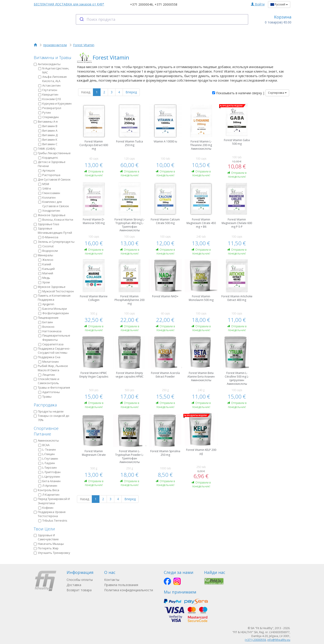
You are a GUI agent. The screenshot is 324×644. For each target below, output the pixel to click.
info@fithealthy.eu (279, 640)
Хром (44, 282)
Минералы (43, 255)
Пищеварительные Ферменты (54, 338)
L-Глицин (46, 454)
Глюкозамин (49, 193)
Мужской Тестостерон (56, 291)
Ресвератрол (50, 108)
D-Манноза (48, 237)
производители (55, 45)
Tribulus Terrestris (53, 520)
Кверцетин (48, 94)
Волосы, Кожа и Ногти (56, 220)
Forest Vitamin (84, 45)
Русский (279, 4)
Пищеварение (46, 318)
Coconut (46, 246)
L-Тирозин (47, 468)
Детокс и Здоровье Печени (50, 164)
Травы (45, 396)
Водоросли (48, 251)
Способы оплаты (80, 580)
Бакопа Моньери (53, 309)
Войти (258, 4)
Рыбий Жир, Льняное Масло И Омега (51, 368)
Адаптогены (49, 392)
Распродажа (45, 405)
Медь (44, 278)
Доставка (74, 585)
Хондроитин (49, 211)
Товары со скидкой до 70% (52, 418)
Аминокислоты (46, 440)
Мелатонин (48, 362)
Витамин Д (48, 135)
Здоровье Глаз (46, 224)
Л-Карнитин (49, 495)
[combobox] (162, 19)
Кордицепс (48, 158)
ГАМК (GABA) (44, 149)
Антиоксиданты (47, 64)
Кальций (46, 269)
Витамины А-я (46, 121)
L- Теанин (47, 449)
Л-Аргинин (48, 486)
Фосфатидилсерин (54, 313)
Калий (45, 264)
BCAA (44, 445)
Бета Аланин (49, 481)
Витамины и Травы (53, 57)
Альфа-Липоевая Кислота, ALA (52, 79)
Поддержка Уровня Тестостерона (50, 514)
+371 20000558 (166, 4)
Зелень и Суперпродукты (54, 242)
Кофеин (46, 508)
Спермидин (48, 117)
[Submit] (81, 19)
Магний (46, 273)
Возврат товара (79, 590)
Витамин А (48, 131)
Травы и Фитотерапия (52, 387)
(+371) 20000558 (255, 640)
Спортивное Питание (46, 431)
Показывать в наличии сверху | (238, 93)
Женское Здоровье (50, 215)
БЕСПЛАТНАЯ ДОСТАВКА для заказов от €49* (69, 4)
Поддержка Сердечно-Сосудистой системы (52, 351)
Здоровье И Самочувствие (46, 537)
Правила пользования (121, 585)
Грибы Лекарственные (52, 153)
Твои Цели (44, 529)
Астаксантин (49, 85)
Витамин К (48, 140)
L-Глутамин (48, 458)
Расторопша (49, 175)
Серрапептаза (51, 344)
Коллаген (47, 197)
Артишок (47, 170)
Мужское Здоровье (50, 287)
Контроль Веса (46, 490)
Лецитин (47, 375)
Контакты (112, 580)
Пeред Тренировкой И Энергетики (52, 501)
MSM (44, 184)
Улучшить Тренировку (52, 553)
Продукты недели (49, 411)
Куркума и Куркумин (55, 103)
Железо (46, 260)
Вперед (131, 92)
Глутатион (48, 90)
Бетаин (46, 322)
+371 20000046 (141, 4)
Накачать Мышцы (49, 544)
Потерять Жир (46, 548)
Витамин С (48, 144)
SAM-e (45, 188)
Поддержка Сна (47, 357)
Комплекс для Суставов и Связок (54, 204)
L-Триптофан (49, 472)
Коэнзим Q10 (49, 99)
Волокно (46, 327)
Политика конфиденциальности (129, 590)
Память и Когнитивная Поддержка (52, 298)
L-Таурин (47, 463)
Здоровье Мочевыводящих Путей (53, 230)
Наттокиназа (50, 331)
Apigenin (46, 304)
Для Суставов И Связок (52, 179)
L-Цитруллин (49, 477)
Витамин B (48, 126)
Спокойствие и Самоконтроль (46, 381)
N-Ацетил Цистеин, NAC (54, 70)
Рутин (45, 112)
